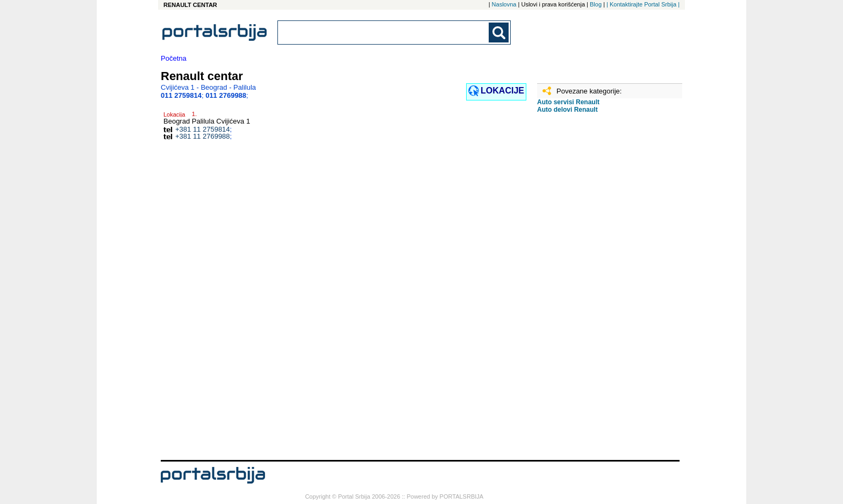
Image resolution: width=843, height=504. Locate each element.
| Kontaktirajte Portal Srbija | (643, 4)
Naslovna (504, 4)
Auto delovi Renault (567, 110)
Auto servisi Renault (568, 102)
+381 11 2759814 (203, 129)
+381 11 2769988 (203, 136)
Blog (596, 4)
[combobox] (384, 33)
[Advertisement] (591, 291)
